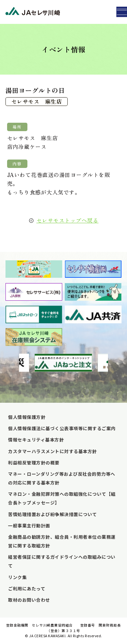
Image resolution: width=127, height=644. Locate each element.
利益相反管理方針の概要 (34, 462)
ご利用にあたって (27, 588)
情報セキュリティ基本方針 (36, 440)
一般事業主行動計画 (29, 525)
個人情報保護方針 (27, 417)
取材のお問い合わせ (29, 600)
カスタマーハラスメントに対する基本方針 (53, 451)
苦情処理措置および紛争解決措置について (53, 514)
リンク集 (17, 577)
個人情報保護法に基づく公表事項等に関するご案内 (62, 428)
